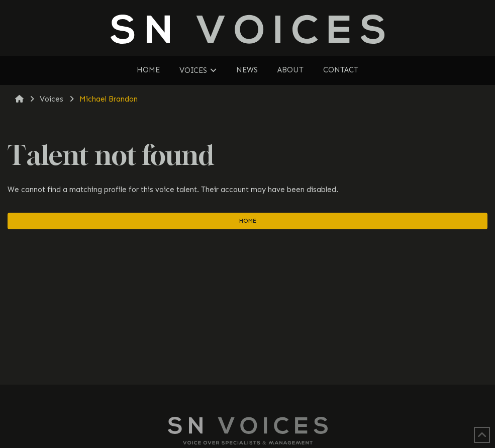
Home (248, 221)
